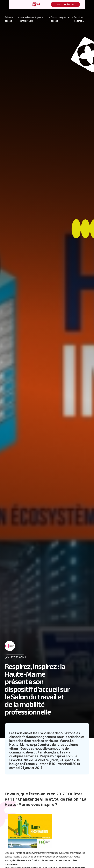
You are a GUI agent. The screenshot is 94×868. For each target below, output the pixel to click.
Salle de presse (9, 19)
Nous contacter (65, 4)
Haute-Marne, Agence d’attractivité (31, 19)
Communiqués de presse (60, 19)
